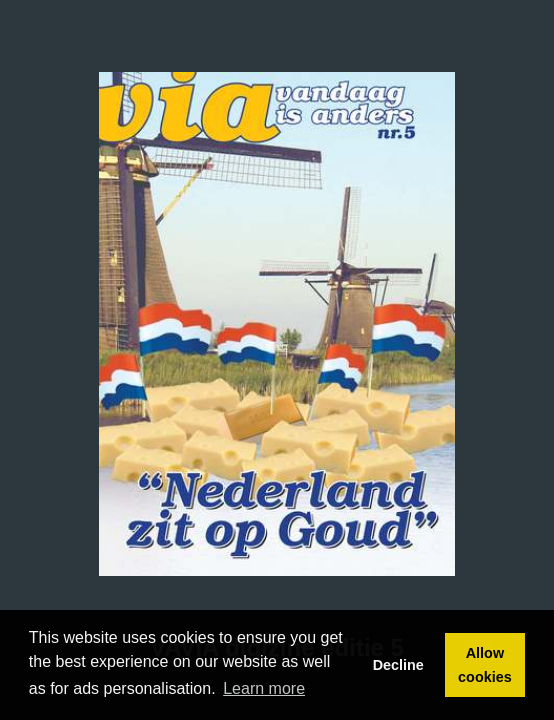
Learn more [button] (264, 688)
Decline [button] (398, 665)
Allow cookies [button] (485, 665)
